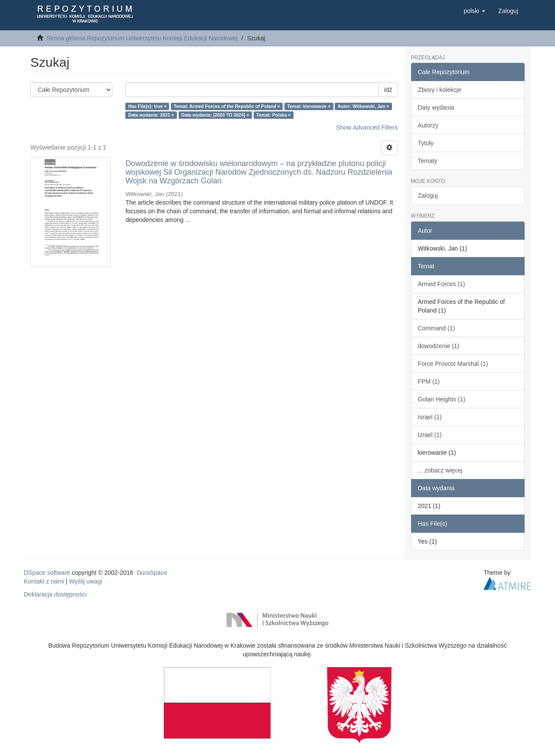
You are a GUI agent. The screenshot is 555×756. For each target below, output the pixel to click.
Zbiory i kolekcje (440, 90)
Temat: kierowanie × (309, 106)
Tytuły (426, 143)
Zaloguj (428, 196)
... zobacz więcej (440, 470)
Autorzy (428, 125)
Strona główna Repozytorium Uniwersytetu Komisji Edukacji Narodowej (142, 38)
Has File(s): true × (147, 106)
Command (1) (437, 328)
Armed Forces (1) (442, 284)
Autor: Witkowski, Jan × (364, 106)
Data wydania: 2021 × (151, 115)
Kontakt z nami (44, 581)
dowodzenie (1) (439, 346)
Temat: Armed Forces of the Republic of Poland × (227, 106)
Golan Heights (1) (442, 399)
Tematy (428, 161)
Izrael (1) (430, 435)
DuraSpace (152, 573)
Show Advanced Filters (367, 127)
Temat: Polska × (273, 115)
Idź (388, 90)
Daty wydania (436, 108)
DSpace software (47, 573)
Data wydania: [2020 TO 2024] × (215, 115)
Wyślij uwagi (86, 581)
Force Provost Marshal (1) (453, 364)
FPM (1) (429, 381)
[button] (474, 11)
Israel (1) (430, 417)
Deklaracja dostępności (55, 594)
